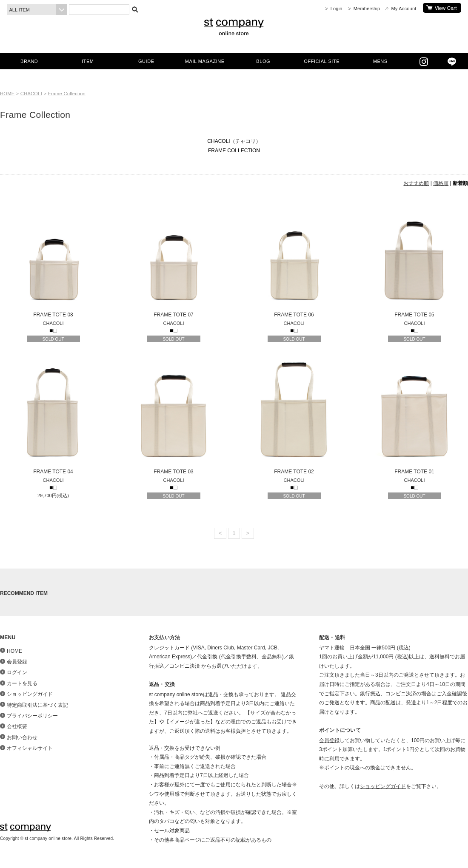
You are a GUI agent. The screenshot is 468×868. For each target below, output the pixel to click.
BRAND (29, 61)
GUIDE (146, 61)
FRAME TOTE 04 (53, 416)
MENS (380, 61)
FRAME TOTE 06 (294, 259)
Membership (367, 9)
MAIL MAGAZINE (205, 61)
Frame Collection (67, 94)
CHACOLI (31, 94)
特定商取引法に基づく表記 (37, 705)
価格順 (441, 183)
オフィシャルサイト (30, 748)
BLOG (263, 61)
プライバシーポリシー (32, 716)
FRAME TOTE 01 (414, 416)
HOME (7, 94)
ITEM (88, 61)
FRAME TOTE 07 (174, 259)
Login (337, 9)
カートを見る (442, 8)
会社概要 (17, 726)
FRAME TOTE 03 (174, 416)
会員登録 (17, 662)
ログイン (17, 672)
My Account (404, 9)
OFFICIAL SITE (322, 61)
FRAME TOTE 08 (53, 259)
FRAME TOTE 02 (294, 416)
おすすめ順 (416, 183)
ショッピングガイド (30, 694)
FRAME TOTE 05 (414, 259)
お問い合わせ (22, 737)
